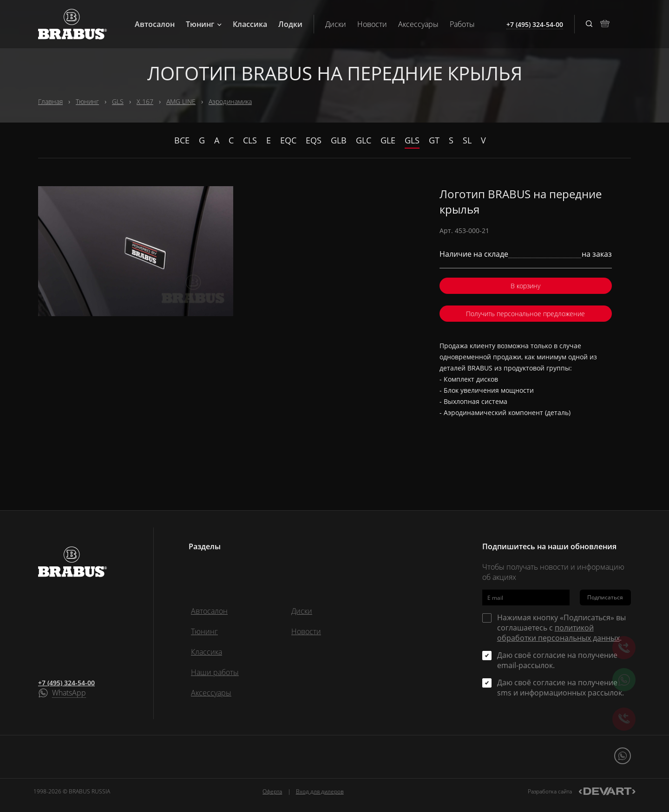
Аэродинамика (230, 101)
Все (182, 140)
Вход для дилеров (320, 791)
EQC (288, 140)
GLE (388, 140)
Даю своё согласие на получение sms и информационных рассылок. (561, 688)
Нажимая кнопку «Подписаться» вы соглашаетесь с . (561, 628)
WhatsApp (69, 693)
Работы (462, 24)
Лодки (290, 24)
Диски (336, 24)
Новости (372, 24)
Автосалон (155, 24)
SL (467, 140)
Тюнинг (204, 24)
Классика (250, 24)
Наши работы (215, 672)
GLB (339, 140)
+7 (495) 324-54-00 (66, 683)
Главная (50, 101)
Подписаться (605, 597)
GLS (118, 101)
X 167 (145, 101)
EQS (314, 140)
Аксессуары (418, 24)
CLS (250, 140)
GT (434, 140)
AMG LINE (181, 101)
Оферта (272, 791)
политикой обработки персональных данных (558, 633)
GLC (364, 140)
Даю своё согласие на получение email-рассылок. (557, 660)
